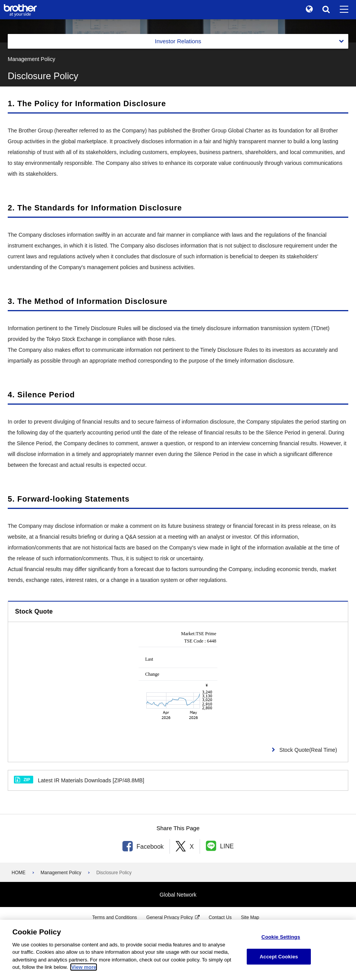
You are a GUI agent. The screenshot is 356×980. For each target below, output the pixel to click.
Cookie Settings (281, 937)
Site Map (250, 917)
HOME (19, 873)
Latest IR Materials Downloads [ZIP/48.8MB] (79, 780)
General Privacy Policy (170, 917)
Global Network (178, 895)
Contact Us (220, 917)
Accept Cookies (279, 957)
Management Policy (61, 873)
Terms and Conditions (115, 917)
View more (84, 967)
